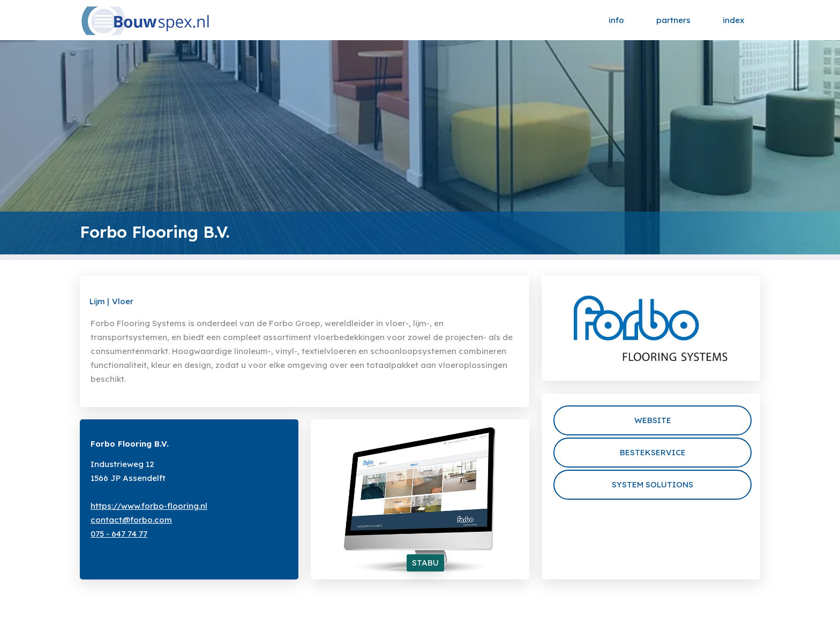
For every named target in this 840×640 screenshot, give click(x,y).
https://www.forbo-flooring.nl (149, 506)
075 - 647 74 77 (119, 534)
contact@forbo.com (131, 520)
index (733, 20)
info (616, 20)
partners (673, 20)
